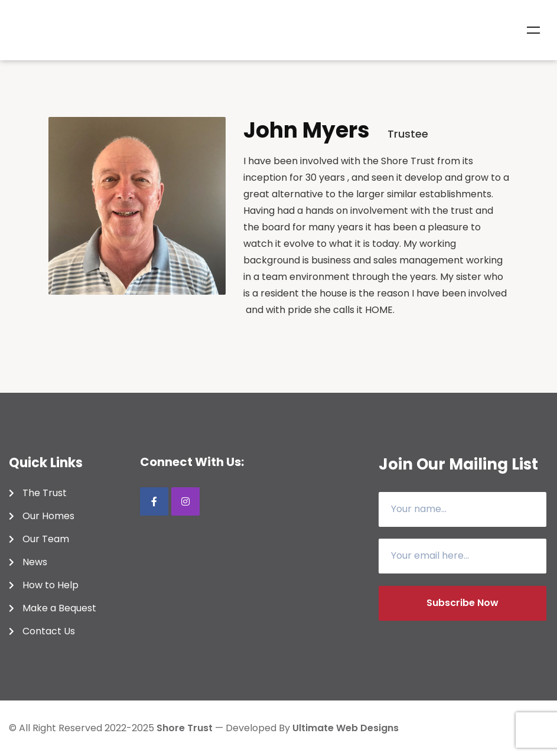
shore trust (185, 728)
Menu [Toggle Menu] (533, 30)
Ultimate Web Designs (346, 728)
